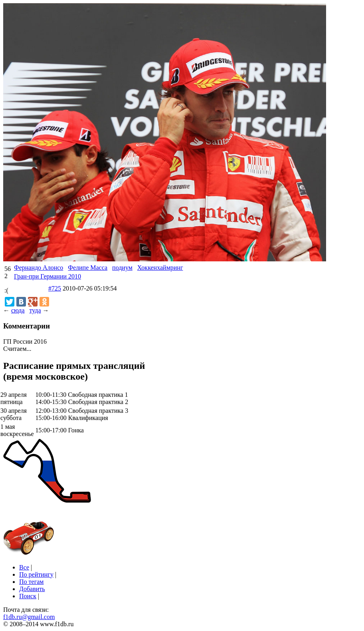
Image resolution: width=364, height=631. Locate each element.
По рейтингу (36, 574)
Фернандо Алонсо (39, 268)
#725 (55, 288)
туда (35, 310)
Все (24, 567)
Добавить (32, 589)
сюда (18, 310)
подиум (122, 268)
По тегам (31, 582)
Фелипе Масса (88, 268)
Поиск (28, 596)
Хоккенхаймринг (160, 268)
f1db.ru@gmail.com (29, 617)
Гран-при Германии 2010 (47, 276)
